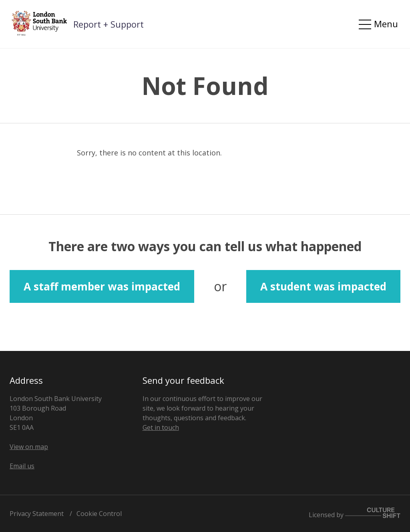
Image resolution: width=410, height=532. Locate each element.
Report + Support (109, 24)
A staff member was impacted (102, 286)
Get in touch (161, 427)
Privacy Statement (37, 514)
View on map (29, 447)
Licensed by (355, 513)
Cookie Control (99, 514)
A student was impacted (323, 286)
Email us (22, 466)
